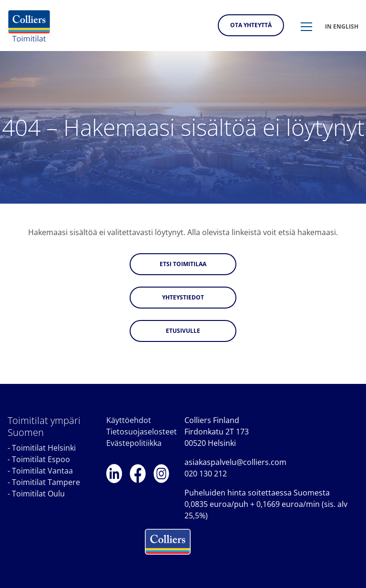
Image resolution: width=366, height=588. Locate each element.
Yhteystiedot (183, 297)
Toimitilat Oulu (38, 494)
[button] (306, 27)
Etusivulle (183, 331)
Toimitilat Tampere (46, 482)
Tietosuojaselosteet (142, 432)
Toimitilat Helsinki (44, 448)
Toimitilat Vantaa (42, 471)
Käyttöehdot (129, 420)
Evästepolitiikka (134, 443)
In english (342, 26)
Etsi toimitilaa (183, 264)
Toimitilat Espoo (41, 459)
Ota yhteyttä (251, 25)
